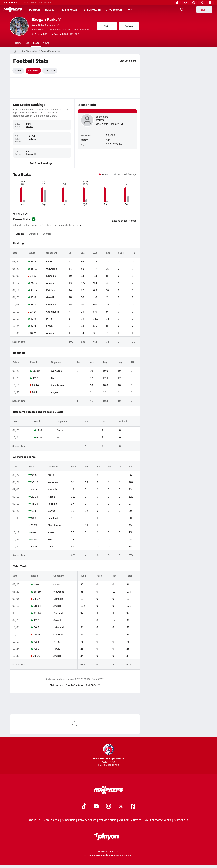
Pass (99, 576)
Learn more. (76, 225)
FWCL (49, 326)
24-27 (33, 276)
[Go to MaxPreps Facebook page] (133, 807)
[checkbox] (114, 218)
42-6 (33, 319)
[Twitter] (202, 3)
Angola (50, 283)
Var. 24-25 (50, 70)
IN (22, 51)
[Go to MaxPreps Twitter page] (121, 807)
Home (18, 43)
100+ (121, 253)
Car (70, 253)
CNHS (49, 261)
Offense (20, 234)
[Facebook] (210, 3)
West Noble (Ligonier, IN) (46, 25)
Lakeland (51, 304)
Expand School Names (124, 219)
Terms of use (107, 820)
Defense (33, 234)
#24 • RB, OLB (65, 34)
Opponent (52, 253)
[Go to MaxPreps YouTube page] (96, 807)
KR (99, 466)
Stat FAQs (93, 685)
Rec (78, 362)
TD (134, 253)
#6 (40, 34)
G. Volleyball (114, 9)
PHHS (49, 319)
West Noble (32, 51)
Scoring (47, 234)
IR (120, 466)
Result (31, 253)
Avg (95, 253)
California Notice (130, 820)
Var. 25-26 (33, 70)
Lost (104, 421)
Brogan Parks (46, 19)
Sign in (204, 9)
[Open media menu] (191, 9)
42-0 (33, 326)
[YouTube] (185, 3)
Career (18, 70)
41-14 (34, 290)
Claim (107, 26)
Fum (87, 421)
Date (16, 253)
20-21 (33, 333)
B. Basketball (70, 9)
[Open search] (182, 9)
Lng (108, 253)
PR (110, 466)
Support (181, 820)
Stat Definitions (128, 61)
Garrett (50, 297)
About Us (34, 820)
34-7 (33, 304)
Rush (74, 466)
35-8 (33, 261)
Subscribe (68, 820)
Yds (83, 253)
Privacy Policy (87, 820)
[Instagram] (194, 3)
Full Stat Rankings (42, 163)
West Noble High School (109, 752)
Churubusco (53, 312)
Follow (129, 26)
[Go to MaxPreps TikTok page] (84, 807)
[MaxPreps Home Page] (15, 51)
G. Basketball (92, 9)
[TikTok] (177, 3)
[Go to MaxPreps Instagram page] (108, 807)
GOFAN (24, 2)
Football (35, 9)
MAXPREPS (10, 2)
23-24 (33, 312)
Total (131, 466)
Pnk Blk (123, 421)
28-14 (34, 283)
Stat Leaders (57, 685)
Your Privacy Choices (158, 820)
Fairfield (51, 290)
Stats (36, 43)
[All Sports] (130, 9)
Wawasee (52, 269)
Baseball (51, 9)
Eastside (51, 276)
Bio (27, 43)
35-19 (34, 269)
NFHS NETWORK (41, 2)
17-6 (33, 297)
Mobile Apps (51, 820)
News (46, 43)
